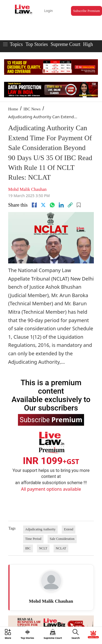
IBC (28, 548)
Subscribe (51, 419)
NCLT (43, 548)
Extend (69, 529)
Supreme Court (66, 44)
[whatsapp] (52, 205)
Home (13, 109)
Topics (16, 44)
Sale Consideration (62, 539)
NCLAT (61, 548)
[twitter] (43, 205)
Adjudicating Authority (41, 529)
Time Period (33, 539)
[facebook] (34, 205)
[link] (70, 205)
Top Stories (37, 44)
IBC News (32, 109)
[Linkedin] (61, 205)
